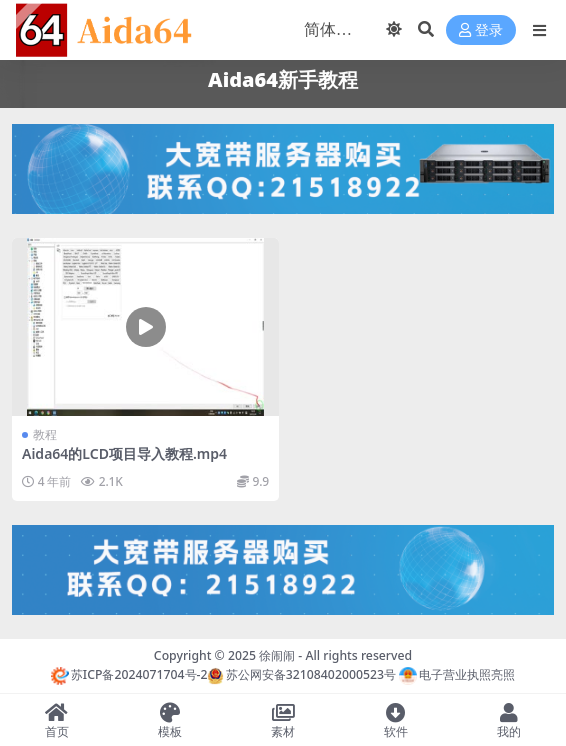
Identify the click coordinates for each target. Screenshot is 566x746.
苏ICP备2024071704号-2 (129, 674)
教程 (45, 434)
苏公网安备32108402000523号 (301, 674)
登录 (481, 30)
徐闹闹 (277, 655)
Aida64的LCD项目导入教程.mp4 (124, 453)
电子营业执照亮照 (457, 674)
